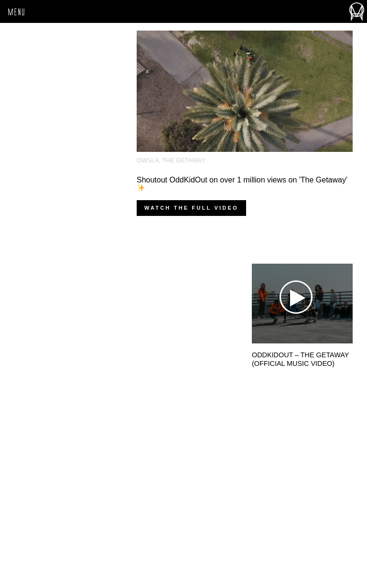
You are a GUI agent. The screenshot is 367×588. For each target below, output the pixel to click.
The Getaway (183, 160)
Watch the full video (191, 208)
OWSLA (148, 160)
